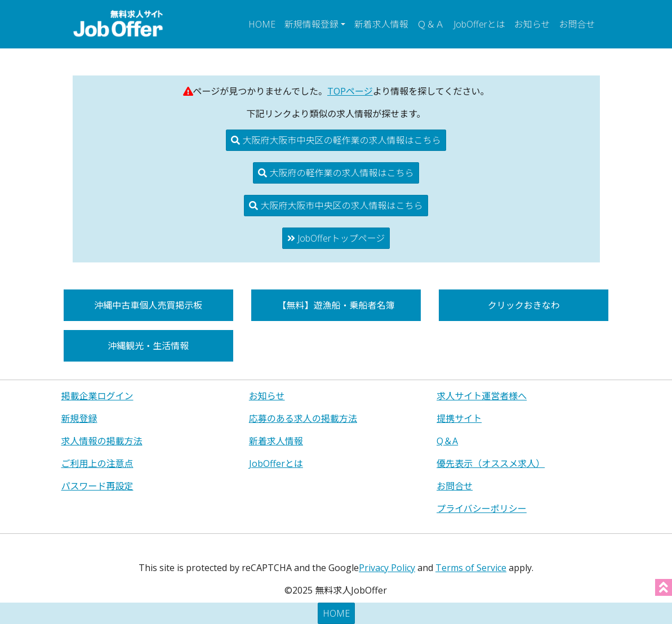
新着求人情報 (381, 24)
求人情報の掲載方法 (102, 441)
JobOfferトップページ (336, 238)
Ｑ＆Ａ (431, 24)
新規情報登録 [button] (311, 24)
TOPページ (350, 91)
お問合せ (577, 24)
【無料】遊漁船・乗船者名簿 (336, 305)
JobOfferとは (479, 24)
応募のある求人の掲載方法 (303, 418)
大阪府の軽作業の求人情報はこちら (336, 173)
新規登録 (79, 418)
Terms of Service (471, 568)
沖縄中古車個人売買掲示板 (148, 305)
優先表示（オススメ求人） (491, 463)
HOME (262, 24)
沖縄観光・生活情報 (148, 346)
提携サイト (459, 418)
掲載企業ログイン (97, 396)
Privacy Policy (387, 568)
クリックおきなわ (524, 305)
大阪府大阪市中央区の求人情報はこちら (336, 206)
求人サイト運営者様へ (482, 396)
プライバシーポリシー (482, 509)
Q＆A (447, 441)
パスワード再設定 (97, 486)
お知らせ (532, 24)
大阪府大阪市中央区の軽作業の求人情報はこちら (336, 140)
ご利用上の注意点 (97, 463)
